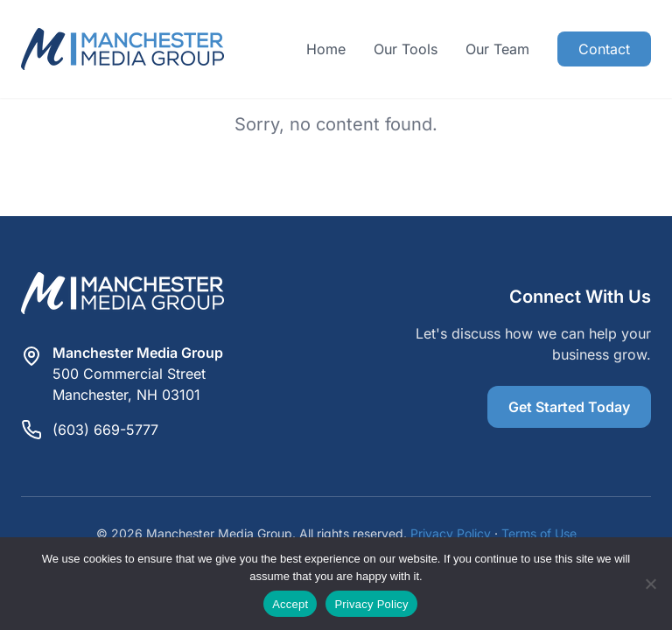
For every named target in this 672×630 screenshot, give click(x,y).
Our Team (497, 49)
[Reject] (650, 584)
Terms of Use (539, 533)
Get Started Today (569, 407)
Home (326, 49)
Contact (604, 49)
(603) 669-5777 (105, 430)
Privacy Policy (451, 533)
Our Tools (406, 49)
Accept (290, 604)
